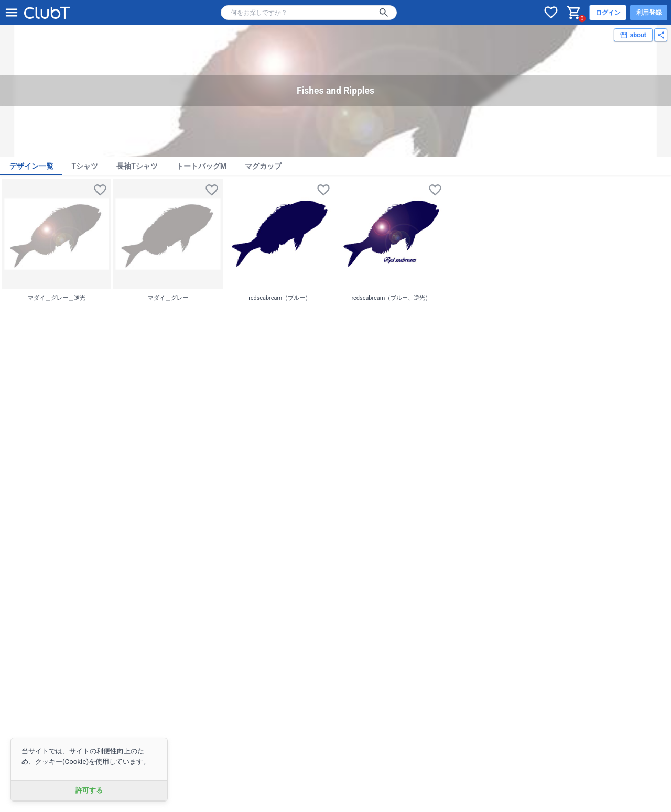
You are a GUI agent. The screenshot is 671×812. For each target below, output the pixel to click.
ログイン (608, 13)
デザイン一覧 (31, 166)
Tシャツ (85, 166)
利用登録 (649, 13)
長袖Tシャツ (137, 166)
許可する (89, 790)
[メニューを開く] (12, 13)
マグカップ (263, 166)
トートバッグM (201, 166)
